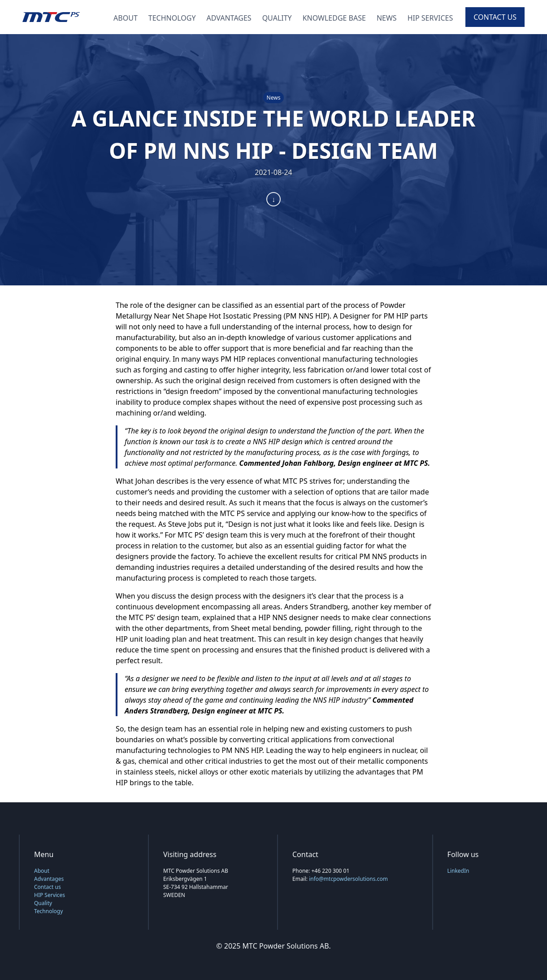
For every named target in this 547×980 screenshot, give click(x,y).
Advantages (229, 18)
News (387, 18)
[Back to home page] (51, 17)
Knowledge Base (334, 18)
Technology (172, 18)
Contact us (495, 17)
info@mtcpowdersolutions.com (348, 879)
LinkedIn (458, 871)
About (126, 18)
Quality (277, 18)
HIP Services (430, 18)
